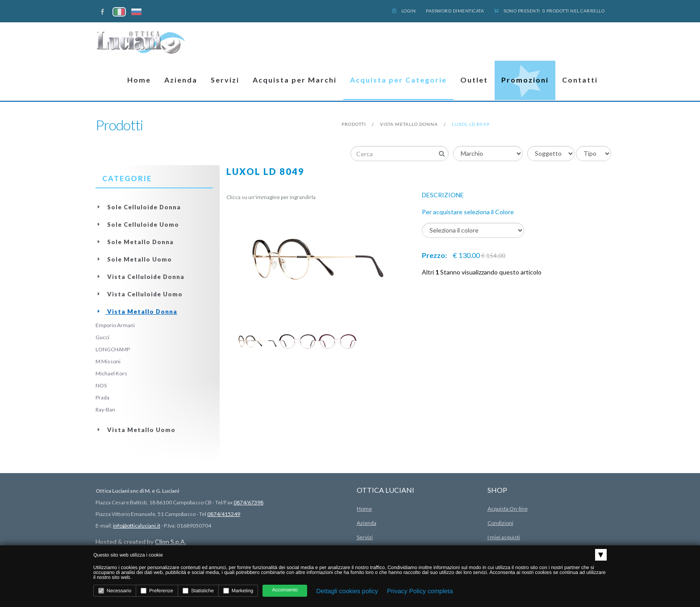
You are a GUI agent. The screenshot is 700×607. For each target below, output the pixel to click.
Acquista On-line (508, 509)
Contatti (580, 80)
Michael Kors (111, 373)
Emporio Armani (115, 325)
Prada (102, 397)
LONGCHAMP (113, 349)
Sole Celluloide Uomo (137, 225)
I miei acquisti (504, 537)
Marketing (238, 591)
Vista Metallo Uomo (135, 430)
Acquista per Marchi (295, 80)
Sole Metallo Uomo (134, 259)
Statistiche (198, 591)
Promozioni (525, 80)
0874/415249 (224, 514)
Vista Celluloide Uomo (139, 294)
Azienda (181, 80)
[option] (258, 341)
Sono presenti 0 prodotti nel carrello (549, 11)
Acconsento (285, 590)
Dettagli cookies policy (347, 591)
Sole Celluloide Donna (138, 207)
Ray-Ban (105, 410)
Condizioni (500, 523)
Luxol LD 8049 (471, 124)
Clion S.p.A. (171, 542)
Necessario (115, 591)
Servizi (225, 80)
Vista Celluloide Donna (140, 277)
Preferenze (157, 591)
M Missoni (108, 361)
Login (404, 11)
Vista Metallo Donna (409, 124)
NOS (101, 385)
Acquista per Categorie (398, 80)
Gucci (102, 337)
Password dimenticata (455, 11)
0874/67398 (248, 502)
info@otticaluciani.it (137, 526)
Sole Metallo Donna (135, 242)
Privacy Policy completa (420, 591)
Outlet (474, 80)
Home (139, 80)
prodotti (354, 124)
